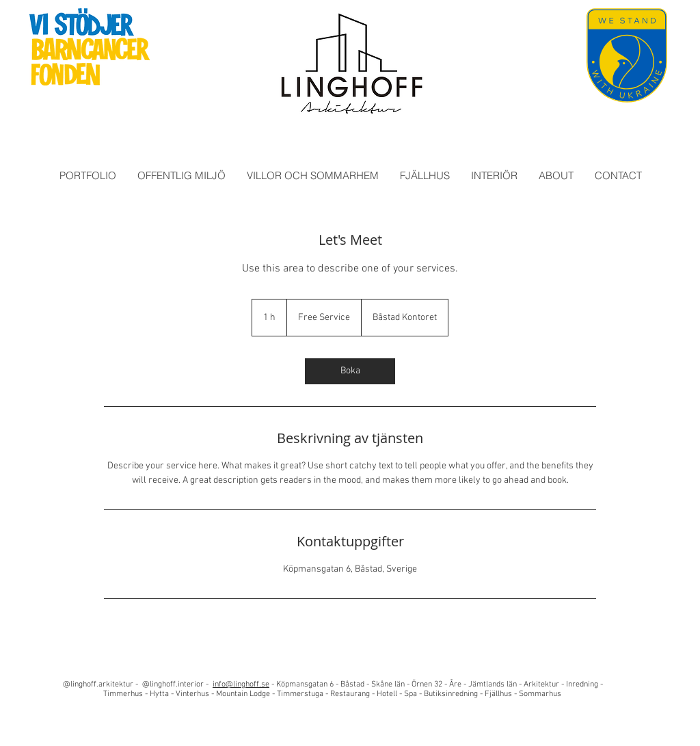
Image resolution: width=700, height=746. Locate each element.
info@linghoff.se (241, 684)
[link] (350, 371)
